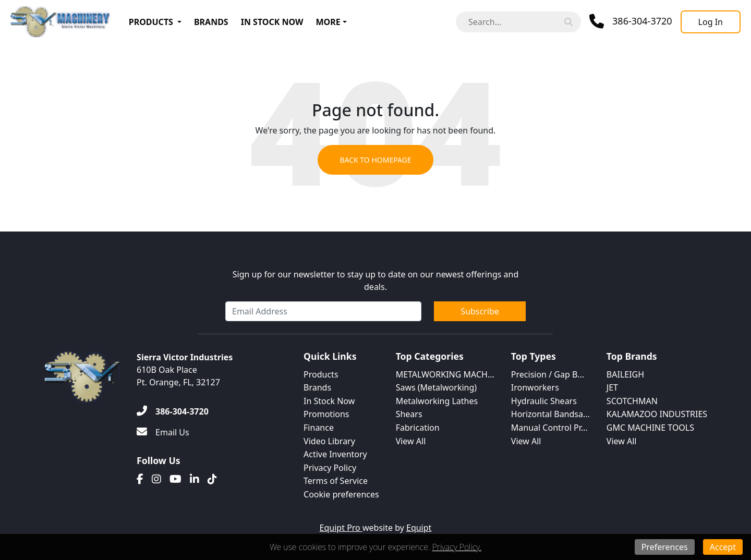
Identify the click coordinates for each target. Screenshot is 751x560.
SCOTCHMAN (632, 401)
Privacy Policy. (457, 547)
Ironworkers (535, 387)
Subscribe (480, 311)
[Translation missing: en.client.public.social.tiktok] (212, 479)
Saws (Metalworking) (436, 387)
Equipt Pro (341, 528)
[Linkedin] (195, 479)
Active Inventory (335, 454)
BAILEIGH (625, 374)
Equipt (419, 528)
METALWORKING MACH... (445, 374)
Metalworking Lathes (437, 401)
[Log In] (711, 22)
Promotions (326, 414)
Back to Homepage (375, 160)
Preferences (665, 547)
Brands (211, 22)
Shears (409, 414)
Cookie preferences (341, 494)
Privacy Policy (330, 468)
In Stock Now (272, 22)
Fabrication (418, 428)
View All (411, 441)
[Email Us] (163, 432)
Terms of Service (336, 481)
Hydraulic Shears (544, 401)
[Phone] (631, 21)
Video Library (329, 441)
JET (612, 387)
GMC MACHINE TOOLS (650, 428)
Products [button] (151, 22)
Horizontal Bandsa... (550, 414)
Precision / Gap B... (548, 374)
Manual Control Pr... (549, 428)
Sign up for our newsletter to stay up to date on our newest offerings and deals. (376, 281)
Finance (319, 428)
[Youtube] (175, 479)
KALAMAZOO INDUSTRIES (657, 414)
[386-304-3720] (173, 411)
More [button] (328, 22)
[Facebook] (140, 479)
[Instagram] (156, 479)
